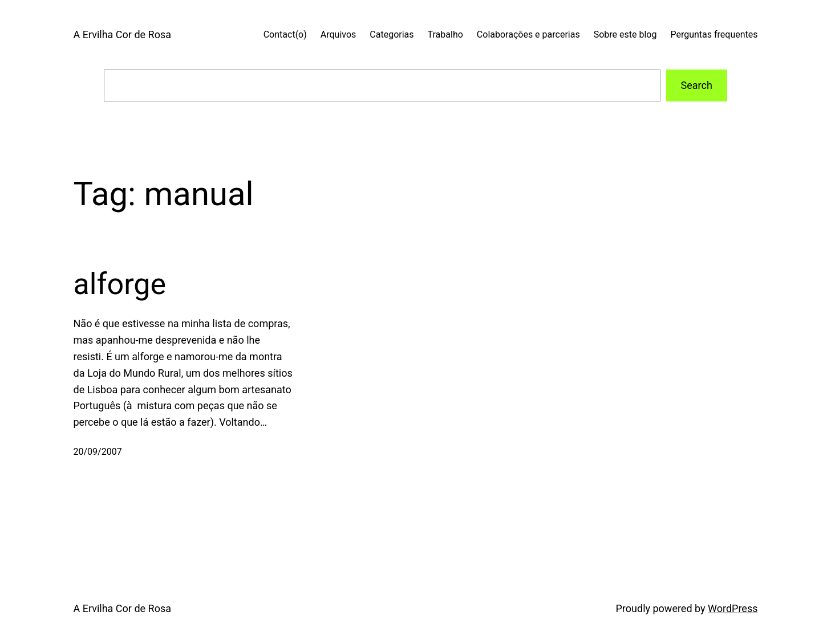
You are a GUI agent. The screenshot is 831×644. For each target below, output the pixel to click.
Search (697, 85)
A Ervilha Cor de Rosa (122, 34)
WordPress (733, 608)
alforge (120, 284)
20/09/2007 (98, 452)
